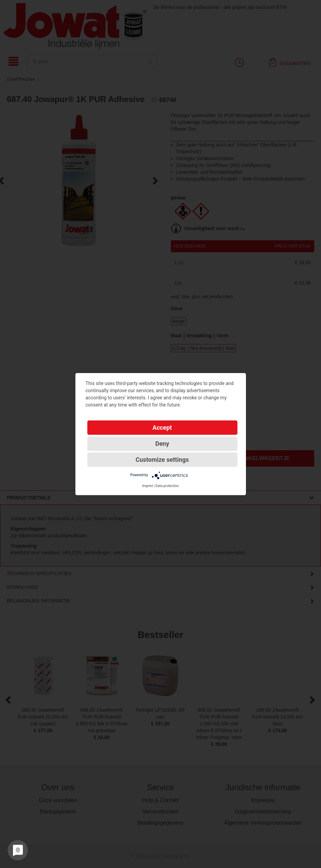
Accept (162, 427)
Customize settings (162, 459)
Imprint (148, 486)
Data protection (167, 486)
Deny (162, 443)
